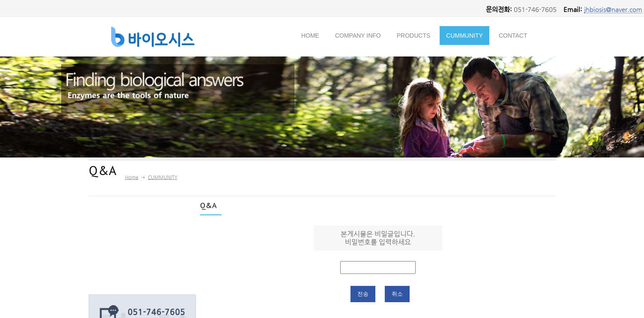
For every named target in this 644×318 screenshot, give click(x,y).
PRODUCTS (414, 36)
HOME (310, 36)
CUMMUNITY (464, 36)
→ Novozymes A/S (129, 251)
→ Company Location (133, 269)
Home (132, 177)
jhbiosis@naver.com (613, 9)
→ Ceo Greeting (125, 233)
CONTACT (513, 36)
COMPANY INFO (358, 36)
